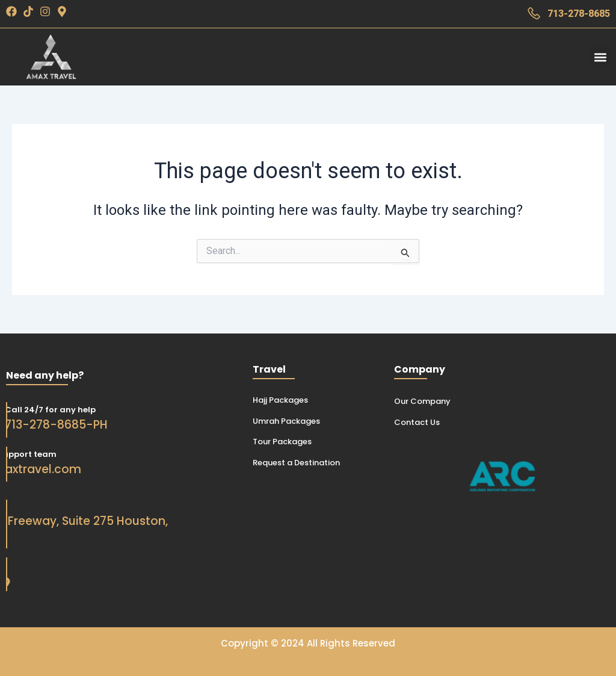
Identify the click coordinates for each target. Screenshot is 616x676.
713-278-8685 (579, 14)
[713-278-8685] (534, 14)
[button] (600, 57)
